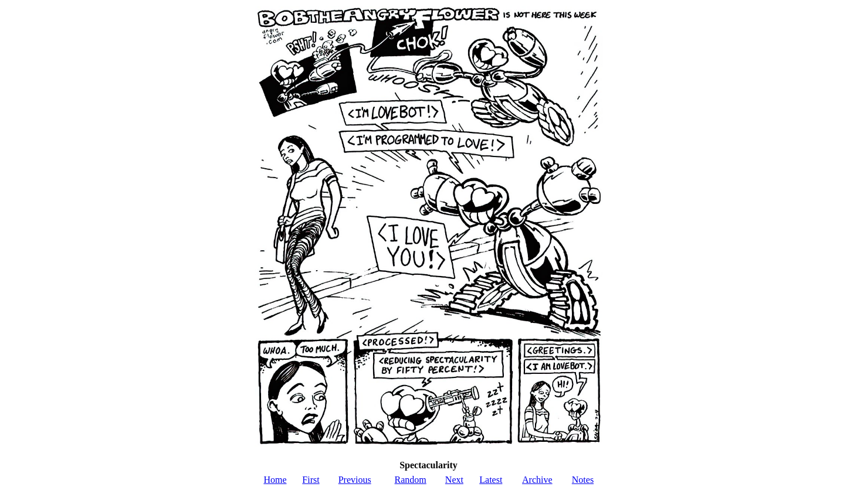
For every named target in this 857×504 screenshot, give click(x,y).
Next (454, 480)
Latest (491, 480)
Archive (537, 480)
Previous (355, 480)
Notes (583, 480)
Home (275, 480)
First (311, 480)
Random (411, 480)
